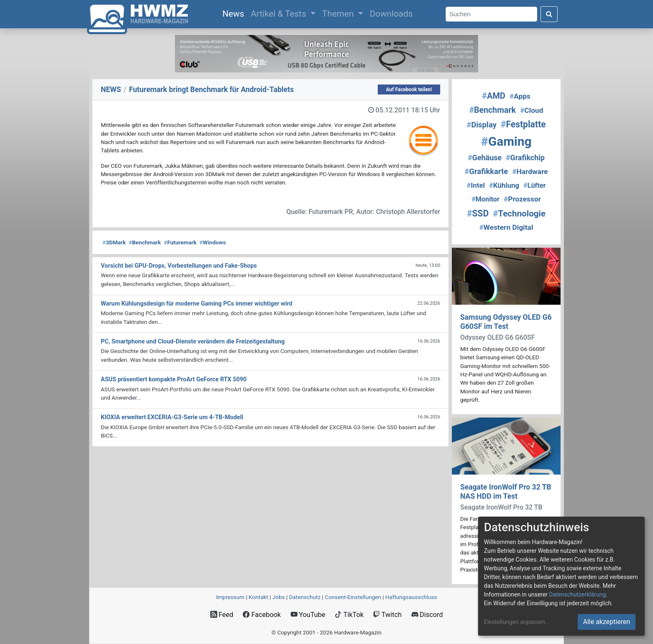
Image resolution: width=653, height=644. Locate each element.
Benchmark (145, 242)
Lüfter (535, 185)
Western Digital (506, 227)
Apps (520, 96)
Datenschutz (305, 597)
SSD (478, 213)
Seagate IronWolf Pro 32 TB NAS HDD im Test (506, 491)
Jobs (279, 597)
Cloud (532, 110)
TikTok (349, 615)
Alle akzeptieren (607, 622)
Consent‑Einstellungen (353, 597)
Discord (427, 615)
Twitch (387, 615)
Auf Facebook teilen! (409, 90)
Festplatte (523, 124)
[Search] (491, 14)
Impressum (230, 597)
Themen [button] (339, 14)
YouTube (308, 615)
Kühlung (504, 185)
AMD (493, 96)
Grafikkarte (486, 172)
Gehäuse (485, 158)
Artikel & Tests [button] (279, 14)
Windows (213, 242)
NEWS (111, 90)
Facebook (262, 615)
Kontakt (258, 597)
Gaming (506, 141)
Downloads (391, 14)
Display (481, 125)
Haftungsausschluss (411, 597)
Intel (476, 185)
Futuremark (180, 242)
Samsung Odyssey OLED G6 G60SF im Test (506, 322)
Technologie (519, 214)
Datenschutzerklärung (577, 594)
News (235, 13)
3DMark (114, 242)
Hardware (530, 172)
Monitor (485, 199)
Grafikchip (525, 158)
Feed (222, 615)
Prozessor (522, 199)
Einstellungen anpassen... (517, 622)
